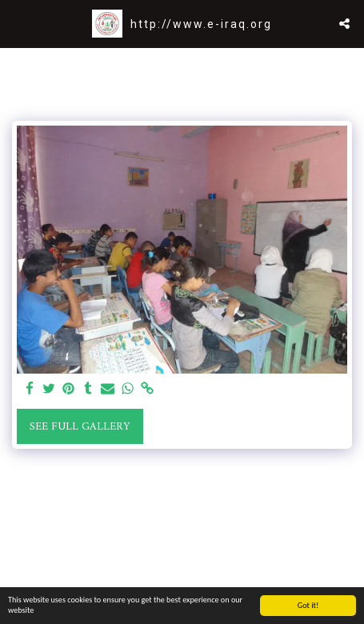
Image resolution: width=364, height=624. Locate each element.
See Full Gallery (80, 427)
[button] (18, 23)
